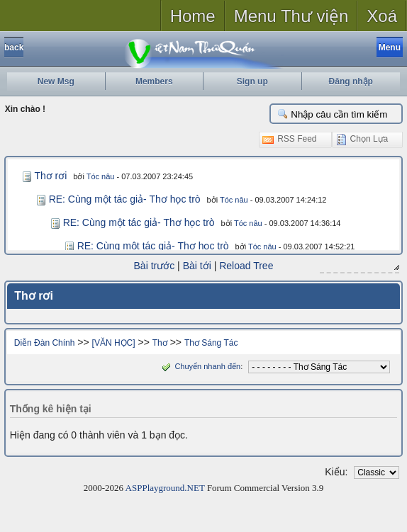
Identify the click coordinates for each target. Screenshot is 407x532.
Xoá (382, 16)
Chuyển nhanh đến (200, 366)
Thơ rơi (50, 176)
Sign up (252, 81)
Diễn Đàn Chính (45, 343)
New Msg (56, 81)
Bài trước (155, 266)
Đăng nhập (351, 81)
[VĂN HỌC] (114, 343)
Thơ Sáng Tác (211, 343)
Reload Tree (246, 266)
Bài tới (197, 266)
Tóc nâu (101, 176)
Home (193, 16)
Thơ (160, 343)
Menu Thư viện (291, 16)
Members (154, 81)
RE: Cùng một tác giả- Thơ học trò (125, 199)
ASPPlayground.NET (165, 488)
